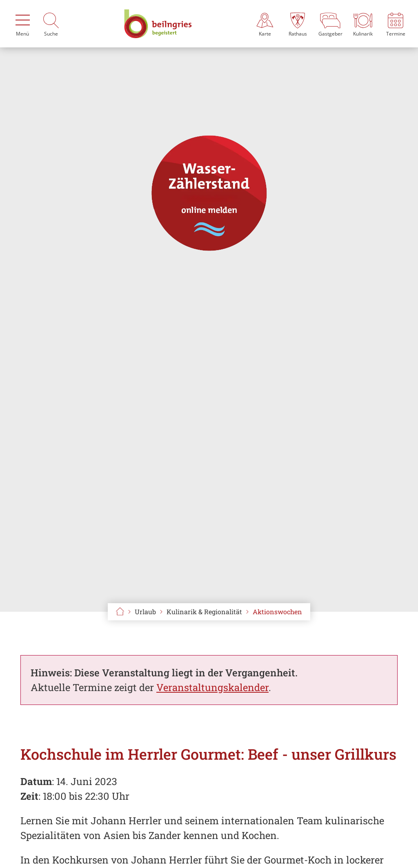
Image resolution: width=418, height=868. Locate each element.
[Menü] (22, 24)
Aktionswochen (277, 612)
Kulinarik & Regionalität (204, 612)
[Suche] (51, 24)
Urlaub (145, 612)
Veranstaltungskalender (212, 687)
